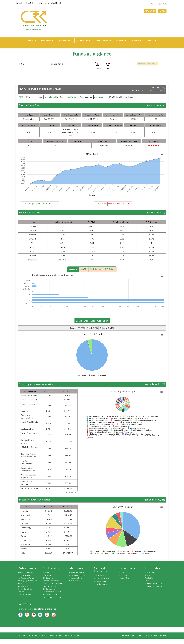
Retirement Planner (51, 581)
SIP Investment (65, 40)
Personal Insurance (102, 579)
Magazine (150, 11)
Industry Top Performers (27, 581)
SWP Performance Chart (53, 597)
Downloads (121, 40)
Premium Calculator (76, 578)
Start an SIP (47, 575)
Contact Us (152, 635)
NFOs (20, 584)
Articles (148, 575)
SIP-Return (111, 269)
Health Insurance (101, 576)
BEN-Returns (96, 269)
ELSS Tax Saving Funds (26, 595)
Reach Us (152, 40)
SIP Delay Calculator (51, 595)
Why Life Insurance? (76, 573)
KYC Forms (124, 575)
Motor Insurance (101, 584)
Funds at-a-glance (25, 575)
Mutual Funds (47, 40)
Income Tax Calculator (154, 584)
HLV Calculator (74, 581)
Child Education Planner (52, 584)
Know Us (32, 40)
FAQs (147, 581)
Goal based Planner (51, 586)
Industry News (151, 573)
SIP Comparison (49, 589)
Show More (72, 492)
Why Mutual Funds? (25, 573)
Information (137, 40)
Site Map (163, 635)
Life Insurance (84, 40)
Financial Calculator (153, 586)
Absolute (72, 269)
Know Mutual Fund (52, 3)
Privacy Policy (138, 635)
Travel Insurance (101, 581)
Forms (122, 573)
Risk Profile (22, 592)
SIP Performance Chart (52, 592)
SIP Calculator (48, 578)
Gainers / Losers (24, 586)
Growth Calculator (25, 589)
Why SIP (46, 573)
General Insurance (103, 40)
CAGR (83, 269)
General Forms (125, 578)
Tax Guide (149, 578)
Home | (19, 3)
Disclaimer (126, 635)
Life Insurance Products (78, 575)
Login (162, 11)
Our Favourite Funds (26, 578)
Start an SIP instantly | (33, 3)
